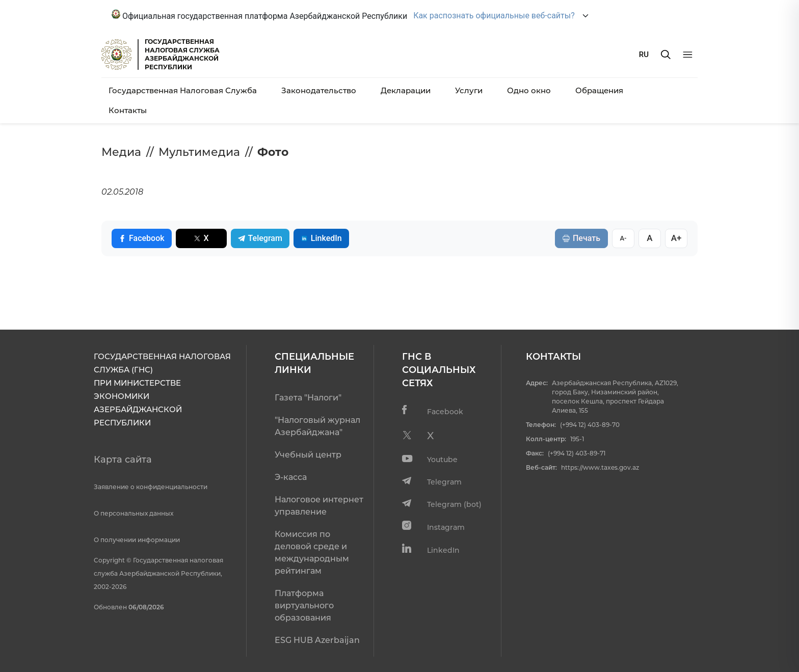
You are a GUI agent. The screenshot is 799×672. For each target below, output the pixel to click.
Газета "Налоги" (308, 398)
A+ (676, 238)
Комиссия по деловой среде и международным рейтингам (312, 553)
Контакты (128, 110)
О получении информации (137, 540)
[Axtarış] (666, 55)
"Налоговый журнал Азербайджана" (317, 426)
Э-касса (291, 477)
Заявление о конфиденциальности (151, 487)
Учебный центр (308, 455)
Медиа (121, 152)
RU (644, 55)
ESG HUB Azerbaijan (317, 640)
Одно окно (529, 90)
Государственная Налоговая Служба (183, 90)
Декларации (406, 90)
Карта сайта (123, 460)
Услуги (469, 90)
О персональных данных (134, 513)
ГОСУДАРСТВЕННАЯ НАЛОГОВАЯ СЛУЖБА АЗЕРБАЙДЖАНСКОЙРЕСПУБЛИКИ (182, 54)
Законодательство (319, 90)
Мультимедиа (199, 152)
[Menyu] (688, 55)
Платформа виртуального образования (304, 606)
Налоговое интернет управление (319, 506)
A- (623, 238)
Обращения (599, 90)
